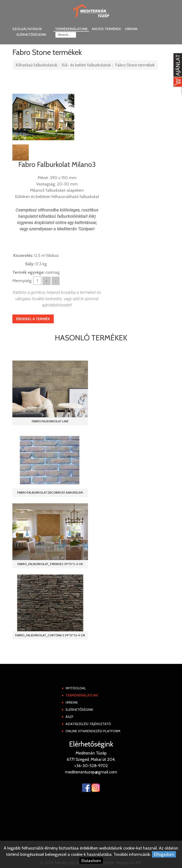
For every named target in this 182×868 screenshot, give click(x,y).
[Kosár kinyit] (177, 70)
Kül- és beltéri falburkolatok (86, 65)
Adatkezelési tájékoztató (88, 724)
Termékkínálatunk (71, 29)
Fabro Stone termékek (135, 65)
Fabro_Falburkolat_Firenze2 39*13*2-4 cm (50, 564)
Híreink (131, 29)
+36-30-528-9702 (91, 766)
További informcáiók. (132, 854)
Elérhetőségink (79, 710)
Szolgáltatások (27, 29)
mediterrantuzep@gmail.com (91, 772)
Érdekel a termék (33, 319)
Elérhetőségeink (31, 35)
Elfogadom (164, 854)
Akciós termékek (106, 29)
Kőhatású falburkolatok (36, 65)
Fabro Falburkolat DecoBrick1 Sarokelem (50, 493)
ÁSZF (69, 717)
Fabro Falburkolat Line (50, 421)
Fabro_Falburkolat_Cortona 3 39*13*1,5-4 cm (50, 635)
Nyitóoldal (76, 688)
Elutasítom (91, 861)
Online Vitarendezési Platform (93, 731)
